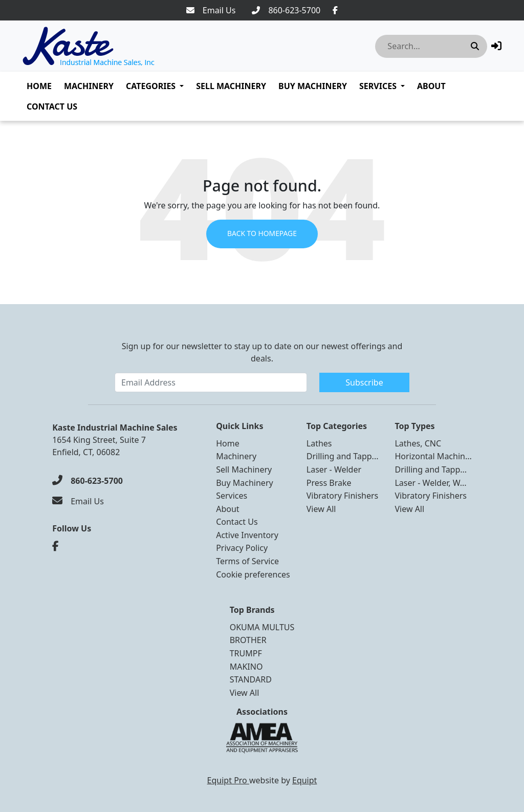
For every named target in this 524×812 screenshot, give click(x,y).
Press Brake (329, 483)
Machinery (89, 86)
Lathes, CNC (418, 443)
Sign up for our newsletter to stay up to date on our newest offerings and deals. (262, 352)
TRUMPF (246, 653)
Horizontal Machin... (433, 456)
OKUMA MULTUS (262, 627)
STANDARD (251, 679)
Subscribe (364, 382)
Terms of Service (247, 561)
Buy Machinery (313, 86)
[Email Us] (211, 10)
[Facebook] (335, 10)
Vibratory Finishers (343, 496)
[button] (496, 46)
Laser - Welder (334, 469)
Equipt (304, 780)
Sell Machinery (231, 86)
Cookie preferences (253, 574)
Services (378, 86)
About (431, 86)
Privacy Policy (242, 548)
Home (39, 86)
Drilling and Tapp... (343, 456)
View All (321, 509)
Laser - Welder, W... (430, 483)
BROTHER (248, 640)
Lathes (319, 443)
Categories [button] (151, 86)
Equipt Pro (228, 780)
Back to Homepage (262, 234)
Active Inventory (247, 535)
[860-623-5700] (286, 10)
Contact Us (52, 106)
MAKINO (246, 667)
